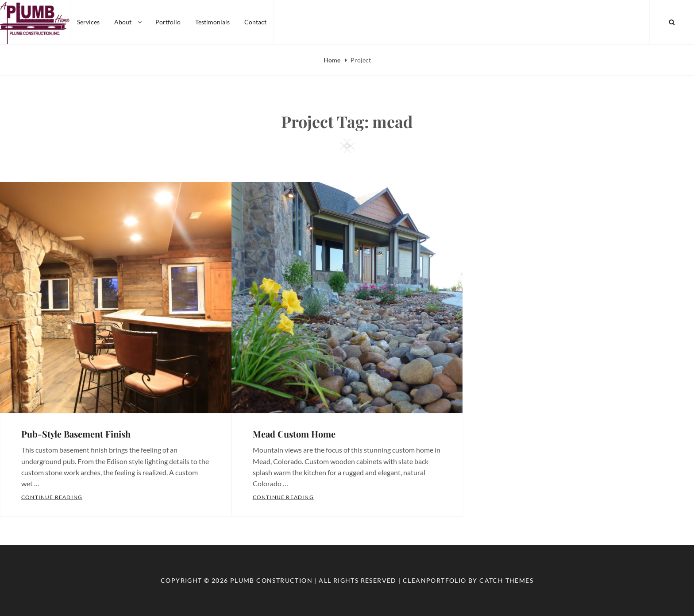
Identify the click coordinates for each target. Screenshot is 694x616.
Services (88, 22)
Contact (255, 22)
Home (333, 60)
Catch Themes (506, 580)
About (129, 22)
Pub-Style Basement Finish (76, 434)
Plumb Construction (271, 580)
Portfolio (168, 22)
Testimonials (212, 22)
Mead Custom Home (294, 434)
